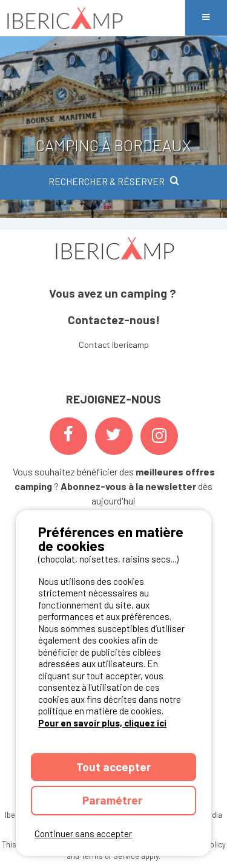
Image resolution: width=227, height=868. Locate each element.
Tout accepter (113, 767)
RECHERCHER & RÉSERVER (114, 181)
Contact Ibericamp (114, 344)
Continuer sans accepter (83, 834)
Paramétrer (113, 800)
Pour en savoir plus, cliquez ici (102, 723)
